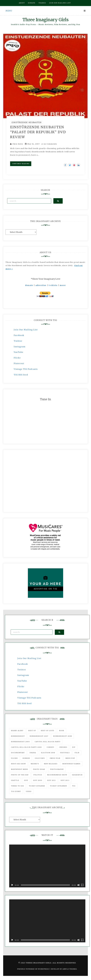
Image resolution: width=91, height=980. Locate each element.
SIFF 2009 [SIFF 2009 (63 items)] (38, 780)
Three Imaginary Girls (45, 20)
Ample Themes (70, 969)
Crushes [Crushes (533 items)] (63, 747)
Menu (9, 11)
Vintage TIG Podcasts (26, 369)
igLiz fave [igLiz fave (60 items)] (40, 758)
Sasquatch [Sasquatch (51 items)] (77, 775)
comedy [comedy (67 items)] (50, 747)
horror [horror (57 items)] (26, 758)
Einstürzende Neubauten (27, 122)
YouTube (18, 352)
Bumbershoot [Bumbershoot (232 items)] (18, 736)
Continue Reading (21, 164)
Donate (32, 3)
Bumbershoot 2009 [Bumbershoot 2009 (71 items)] (20, 742)
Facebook (19, 335)
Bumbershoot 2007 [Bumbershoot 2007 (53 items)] (39, 736)
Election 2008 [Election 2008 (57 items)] (48, 753)
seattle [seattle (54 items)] (15, 780)
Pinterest (19, 363)
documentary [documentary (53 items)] (18, 753)
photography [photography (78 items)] (57, 769)
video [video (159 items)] (29, 791)
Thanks (42, 3)
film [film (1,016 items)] (77, 753)
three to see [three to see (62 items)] (17, 786)
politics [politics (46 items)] (38, 775)
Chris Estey (18, 144)
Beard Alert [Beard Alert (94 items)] (17, 731)
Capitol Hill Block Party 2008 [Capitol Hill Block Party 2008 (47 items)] (26, 747)
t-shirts (53, 285)
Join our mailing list (60, 3)
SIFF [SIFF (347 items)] (26, 780)
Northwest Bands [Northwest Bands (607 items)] (71, 764)
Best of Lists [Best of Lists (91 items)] (48, 731)
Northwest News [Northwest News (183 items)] (20, 769)
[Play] (12, 885)
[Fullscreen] (82, 885)
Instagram (20, 347)
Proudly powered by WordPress (33, 969)
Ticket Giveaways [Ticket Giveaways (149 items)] (59, 786)
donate (29, 285)
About (22, 3)
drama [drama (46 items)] (33, 753)
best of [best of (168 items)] (32, 731)
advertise (41, 285)
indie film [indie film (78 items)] (55, 758)
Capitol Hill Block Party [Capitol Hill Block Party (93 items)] (47, 742)
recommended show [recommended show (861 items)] (57, 775)
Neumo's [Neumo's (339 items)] (35, 764)
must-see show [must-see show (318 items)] (18, 764)
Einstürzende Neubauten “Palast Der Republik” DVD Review (38, 132)
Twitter (18, 341)
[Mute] (79, 885)
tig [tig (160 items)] (74, 786)
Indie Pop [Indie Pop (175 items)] (70, 758)
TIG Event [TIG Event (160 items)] (16, 791)
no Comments (49, 144)
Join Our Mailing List (26, 330)
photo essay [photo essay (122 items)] (39, 769)
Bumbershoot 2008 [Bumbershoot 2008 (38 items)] (63, 736)
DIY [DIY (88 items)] (74, 747)
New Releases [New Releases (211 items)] (51, 764)
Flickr (17, 358)
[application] (47, 866)
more (63, 285)
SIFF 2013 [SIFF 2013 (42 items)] (65, 780)
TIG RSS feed (21, 375)
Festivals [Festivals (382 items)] (65, 753)
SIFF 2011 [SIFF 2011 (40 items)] (51, 780)
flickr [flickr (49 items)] (14, 758)
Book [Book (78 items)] (62, 731)
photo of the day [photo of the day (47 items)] (20, 775)
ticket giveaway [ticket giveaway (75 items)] (37, 786)
